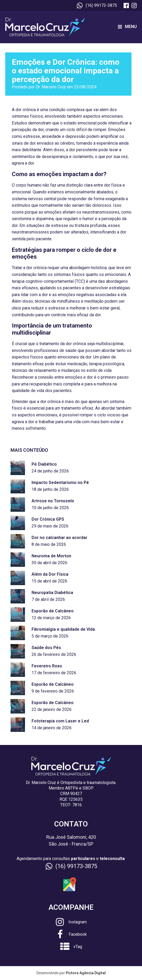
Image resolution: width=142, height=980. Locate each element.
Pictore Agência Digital (86, 973)
